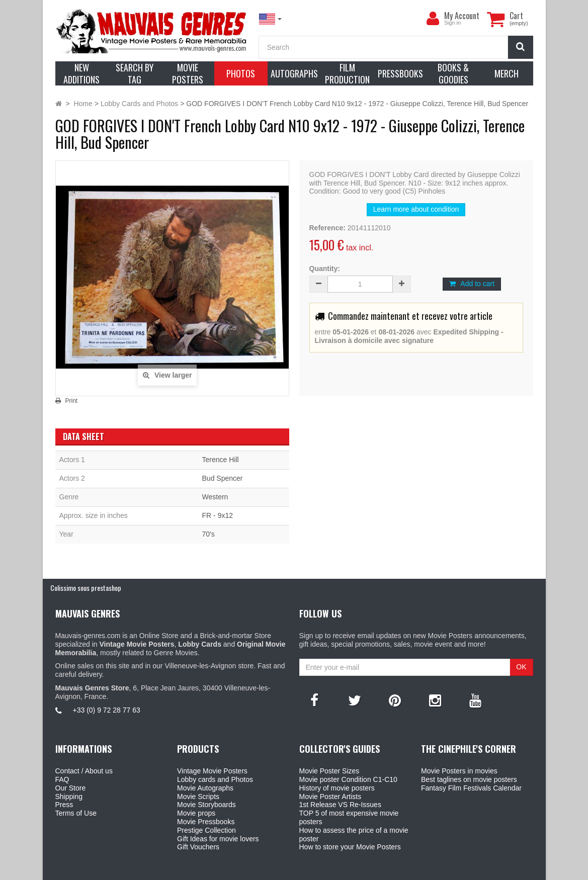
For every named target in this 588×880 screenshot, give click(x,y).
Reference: (327, 228)
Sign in (452, 23)
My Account (462, 16)
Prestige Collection (206, 830)
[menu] (433, 19)
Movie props (196, 813)
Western (215, 497)
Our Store (71, 788)
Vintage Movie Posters (212, 771)
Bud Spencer (223, 478)
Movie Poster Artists (330, 797)
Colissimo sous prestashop (86, 588)
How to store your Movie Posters (350, 847)
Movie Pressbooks (206, 822)
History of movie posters (337, 788)
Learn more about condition (416, 209)
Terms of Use (76, 813)
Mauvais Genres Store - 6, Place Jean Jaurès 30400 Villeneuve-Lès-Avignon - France (317, 870)
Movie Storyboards (206, 805)
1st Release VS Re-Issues (340, 805)
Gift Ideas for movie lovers (218, 839)
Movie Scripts (198, 797)
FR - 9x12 (218, 515)
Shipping (69, 797)
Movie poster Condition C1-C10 (348, 779)
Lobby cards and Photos (215, 779)
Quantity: (325, 269)
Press (64, 805)
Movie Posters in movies (459, 771)
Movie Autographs (205, 788)
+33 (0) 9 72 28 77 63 (107, 710)
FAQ (62, 779)
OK (521, 667)
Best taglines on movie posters (469, 779)
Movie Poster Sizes (329, 771)
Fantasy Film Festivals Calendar (471, 788)
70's (208, 534)
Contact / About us (84, 771)
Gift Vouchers (198, 847)
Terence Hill (221, 460)
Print (72, 401)
